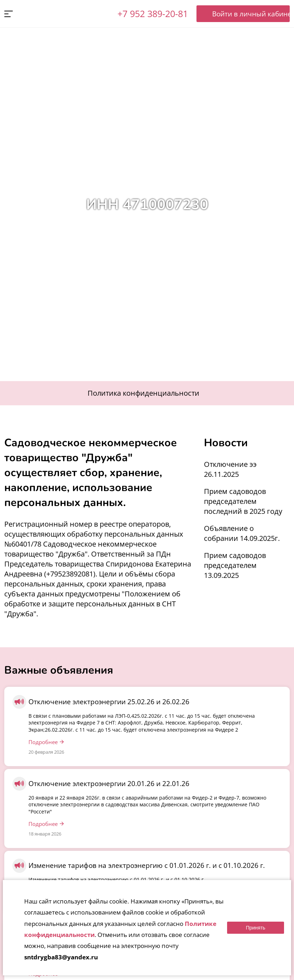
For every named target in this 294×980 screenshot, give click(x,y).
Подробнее (43, 742)
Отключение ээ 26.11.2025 (230, 470)
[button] (9, 14)
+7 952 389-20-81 (152, 14)
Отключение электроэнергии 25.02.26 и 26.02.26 (109, 702)
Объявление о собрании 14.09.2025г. (242, 534)
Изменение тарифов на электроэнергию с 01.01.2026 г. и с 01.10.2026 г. (147, 866)
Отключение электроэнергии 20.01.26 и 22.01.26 (109, 784)
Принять (256, 928)
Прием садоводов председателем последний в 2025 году (243, 502)
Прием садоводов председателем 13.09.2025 (235, 566)
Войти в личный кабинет (243, 14)
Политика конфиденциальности (143, 393)
